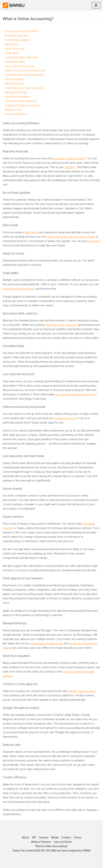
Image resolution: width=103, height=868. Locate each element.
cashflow (70, 167)
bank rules (94, 241)
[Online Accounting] (14, 5)
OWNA (86, 851)
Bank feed (31, 232)
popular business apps (82, 691)
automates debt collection (61, 325)
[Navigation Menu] (96, 5)
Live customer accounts (20, 66)
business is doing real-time (69, 158)
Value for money (15, 49)
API (34, 837)
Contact (66, 837)
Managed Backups (16, 92)
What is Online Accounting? (51, 846)
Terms (78, 837)
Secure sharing (14, 79)
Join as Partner (63, 842)
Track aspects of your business (24, 88)
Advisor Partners (41, 842)
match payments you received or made (71, 237)
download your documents (47, 643)
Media (55, 837)
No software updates (18, 40)
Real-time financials (16, 36)
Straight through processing (22, 105)
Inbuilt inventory (14, 84)
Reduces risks (13, 110)
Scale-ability (12, 53)
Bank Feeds (12, 44)
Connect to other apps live (21, 101)
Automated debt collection (21, 57)
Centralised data (15, 62)
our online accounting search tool (76, 394)
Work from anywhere (17, 97)
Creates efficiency (16, 114)
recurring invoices (65, 418)
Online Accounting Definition (22, 31)
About (25, 837)
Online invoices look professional (25, 70)
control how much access (19, 289)
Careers (44, 837)
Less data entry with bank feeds (24, 75)
